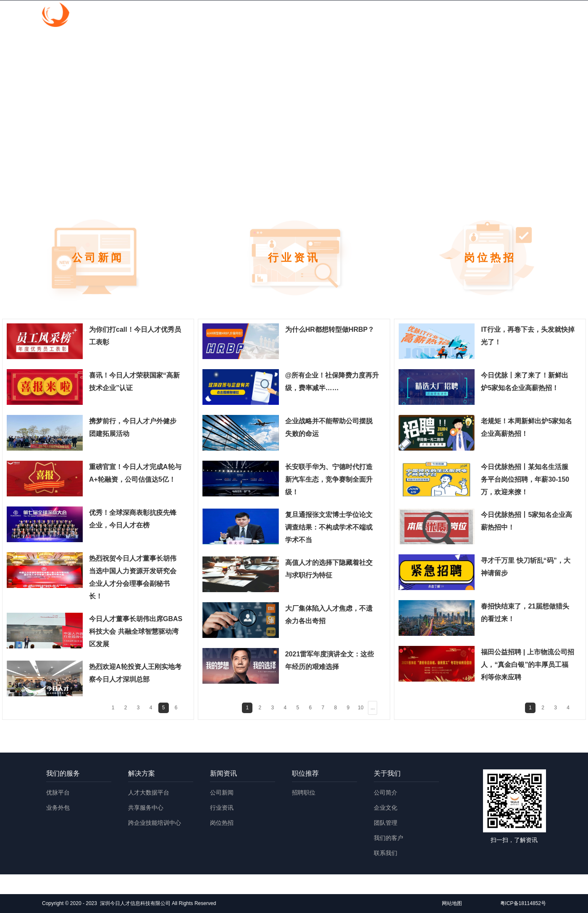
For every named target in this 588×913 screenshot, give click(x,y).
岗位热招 (222, 823)
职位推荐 (431, 16)
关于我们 (479, 16)
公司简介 (386, 792)
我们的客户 (388, 838)
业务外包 (58, 808)
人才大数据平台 (149, 792)
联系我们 (386, 853)
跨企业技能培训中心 (155, 823)
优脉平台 (58, 792)
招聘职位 (304, 792)
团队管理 (386, 823)
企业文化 (386, 808)
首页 (240, 16)
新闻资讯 (383, 16)
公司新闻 (222, 792)
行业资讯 (222, 808)
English (525, 16)
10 (361, 708)
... (373, 708)
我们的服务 (284, 16)
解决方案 (336, 16)
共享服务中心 (146, 808)
